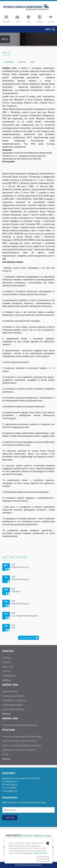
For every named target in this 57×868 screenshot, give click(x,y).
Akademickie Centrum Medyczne (19, 750)
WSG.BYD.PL (9, 62)
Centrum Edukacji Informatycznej (19, 741)
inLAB (5, 754)
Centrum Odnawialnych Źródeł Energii (22, 736)
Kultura (6, 671)
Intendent (16, 591)
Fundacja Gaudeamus (13, 696)
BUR (13, 628)
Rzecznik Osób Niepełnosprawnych (20, 725)
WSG (32, 62)
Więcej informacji (40, 853)
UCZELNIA (22, 62)
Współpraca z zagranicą (14, 700)
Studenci (7, 662)
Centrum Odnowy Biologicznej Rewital (22, 745)
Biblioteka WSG (10, 691)
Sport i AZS (8, 667)
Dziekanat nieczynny (20, 567)
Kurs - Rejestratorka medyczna (25, 616)
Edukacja (7, 658)
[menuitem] (9, 62)
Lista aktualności (28, 638)
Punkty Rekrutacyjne (13, 705)
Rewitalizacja (9, 676)
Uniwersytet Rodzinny (13, 709)
